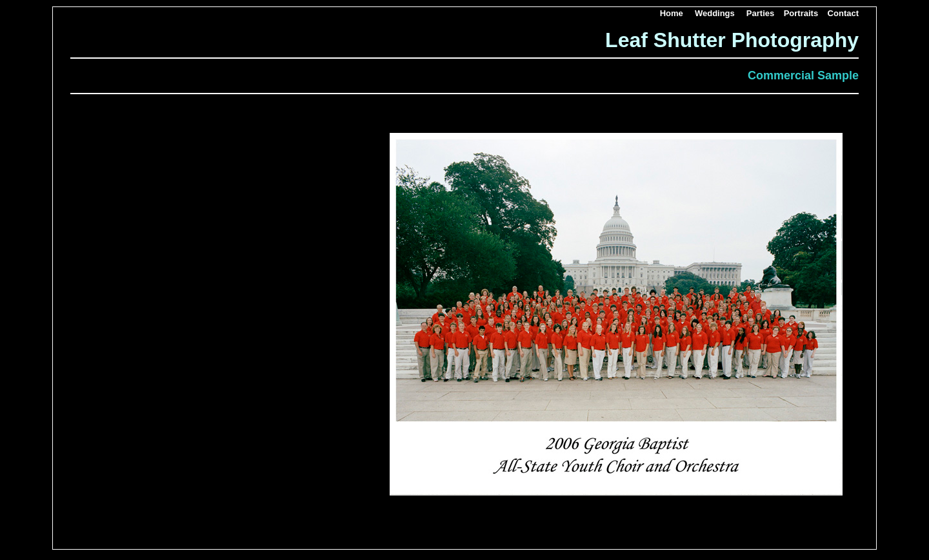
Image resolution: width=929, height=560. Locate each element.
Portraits (801, 13)
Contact (843, 13)
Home (672, 13)
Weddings (715, 13)
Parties (760, 13)
